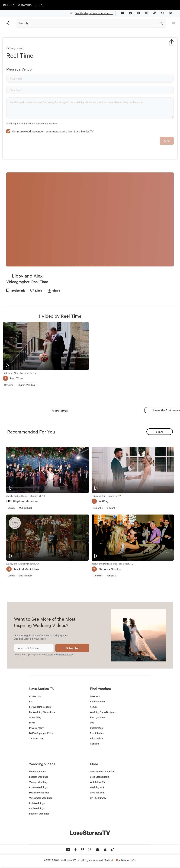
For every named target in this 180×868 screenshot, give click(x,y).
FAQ (31, 701)
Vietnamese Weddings (41, 798)
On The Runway (98, 798)
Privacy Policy (66, 654)
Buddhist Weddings (39, 814)
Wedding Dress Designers (103, 712)
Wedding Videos (38, 771)
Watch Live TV (98, 782)
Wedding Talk (97, 787)
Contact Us (35, 696)
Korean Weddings (38, 787)
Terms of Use (36, 738)
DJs (92, 722)
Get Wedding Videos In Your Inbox (93, 13)
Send (167, 141)
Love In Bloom (97, 792)
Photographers (98, 717)
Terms (50, 654)
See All (160, 432)
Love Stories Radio (100, 777)
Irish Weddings (37, 803)
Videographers (98, 701)
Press (32, 722)
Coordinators (97, 728)
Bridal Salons (97, 738)
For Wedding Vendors (40, 707)
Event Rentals (97, 733)
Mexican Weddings (39, 792)
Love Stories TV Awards (102, 771)
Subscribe (72, 648)
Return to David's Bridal (24, 5)
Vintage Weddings (39, 782)
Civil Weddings (37, 808)
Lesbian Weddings (39, 777)
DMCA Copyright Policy (41, 733)
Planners (94, 744)
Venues (94, 707)
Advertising (35, 717)
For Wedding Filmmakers (42, 712)
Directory (95, 696)
